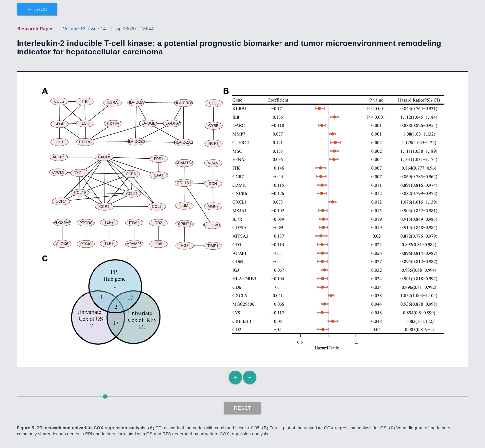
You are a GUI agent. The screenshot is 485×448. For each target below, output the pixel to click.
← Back (37, 9)
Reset (243, 408)
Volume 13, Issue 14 (85, 29)
